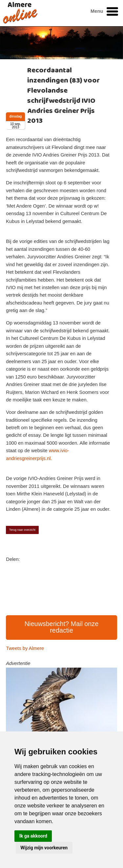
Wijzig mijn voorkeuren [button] (44, 848)
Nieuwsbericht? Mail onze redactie (62, 627)
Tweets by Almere (25, 648)
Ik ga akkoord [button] (33, 836)
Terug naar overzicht (22, 530)
